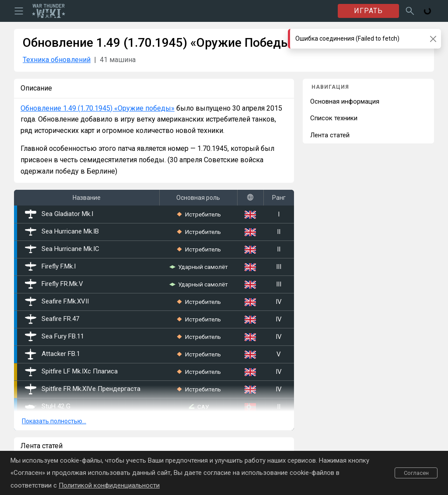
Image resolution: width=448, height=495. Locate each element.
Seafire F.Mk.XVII (57, 302)
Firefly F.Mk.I (50, 267)
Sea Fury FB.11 (54, 337)
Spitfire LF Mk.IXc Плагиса (71, 372)
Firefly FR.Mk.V (54, 284)
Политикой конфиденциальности (109, 485)
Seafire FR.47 (52, 319)
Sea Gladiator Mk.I (59, 214)
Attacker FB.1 (52, 354)
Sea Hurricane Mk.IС (62, 249)
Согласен (416, 473)
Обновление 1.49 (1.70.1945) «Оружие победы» (98, 108)
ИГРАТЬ (368, 11)
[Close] (433, 39)
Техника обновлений (57, 60)
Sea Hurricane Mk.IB (62, 232)
